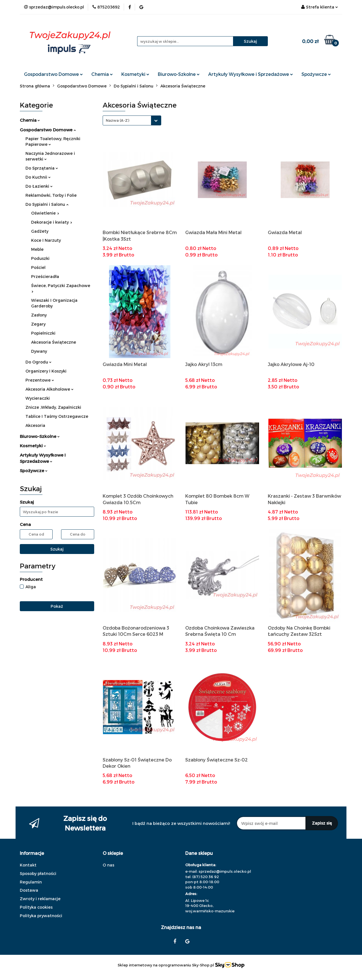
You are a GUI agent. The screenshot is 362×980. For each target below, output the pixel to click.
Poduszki (40, 258)
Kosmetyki (135, 74)
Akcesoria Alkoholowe (49, 389)
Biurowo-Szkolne (179, 74)
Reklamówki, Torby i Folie (51, 195)
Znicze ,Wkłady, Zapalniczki (53, 407)
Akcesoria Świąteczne (54, 342)
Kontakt (28, 865)
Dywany (39, 351)
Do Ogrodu (38, 362)
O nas (108, 865)
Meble (37, 249)
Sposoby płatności (38, 873)
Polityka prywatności (41, 916)
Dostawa (29, 890)
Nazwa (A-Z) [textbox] (118, 120)
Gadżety (40, 231)
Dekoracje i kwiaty (52, 222)
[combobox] (132, 120)
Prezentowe (40, 380)
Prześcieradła (45, 276)
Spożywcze (316, 74)
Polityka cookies (36, 907)
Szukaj (57, 549)
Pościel (38, 267)
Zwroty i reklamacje (40, 899)
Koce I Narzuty (46, 240)
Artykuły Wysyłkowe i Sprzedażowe (251, 74)
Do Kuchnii (38, 177)
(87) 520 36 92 (206, 877)
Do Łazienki (39, 186)
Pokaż (57, 606)
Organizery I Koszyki (46, 371)
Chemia (102, 74)
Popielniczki (43, 333)
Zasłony (39, 315)
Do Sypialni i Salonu (47, 204)
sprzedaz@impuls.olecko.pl (225, 871)
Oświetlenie (45, 213)
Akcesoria (35, 425)
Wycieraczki (38, 398)
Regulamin (31, 882)
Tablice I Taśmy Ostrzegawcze (57, 416)
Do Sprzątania (42, 168)
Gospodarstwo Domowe (53, 74)
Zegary (38, 324)
